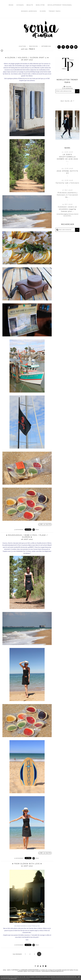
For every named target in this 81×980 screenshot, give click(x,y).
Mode (11, 5)
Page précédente (17, 954)
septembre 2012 (46, 46)
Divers (43, 11)
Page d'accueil (33, 46)
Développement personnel (60, 5)
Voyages (20, 5)
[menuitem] (11, 7)
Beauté (30, 5)
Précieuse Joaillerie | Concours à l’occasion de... (67, 195)
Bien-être (40, 5)
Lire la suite (45, 524)
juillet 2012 (22, 46)
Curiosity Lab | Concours (67, 183)
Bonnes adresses (29, 11)
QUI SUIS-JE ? (67, 101)
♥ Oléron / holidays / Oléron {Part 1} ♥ (27, 58)
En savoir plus (13, 978)
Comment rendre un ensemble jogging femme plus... (67, 209)
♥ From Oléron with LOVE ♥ (27, 864)
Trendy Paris (55, 11)
